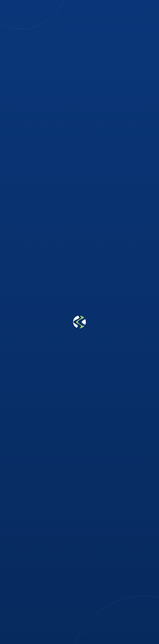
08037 (56, 601)
